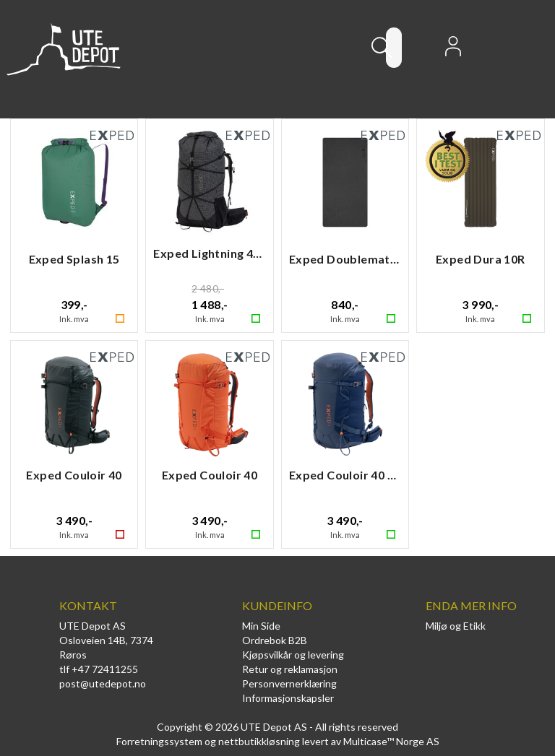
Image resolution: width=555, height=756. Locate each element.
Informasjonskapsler (288, 698)
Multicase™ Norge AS (391, 741)
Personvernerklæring (289, 683)
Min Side (261, 626)
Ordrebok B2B (275, 640)
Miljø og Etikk (456, 626)
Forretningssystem (159, 741)
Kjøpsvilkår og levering (293, 655)
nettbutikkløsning (259, 741)
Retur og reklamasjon (290, 669)
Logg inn (453, 51)
